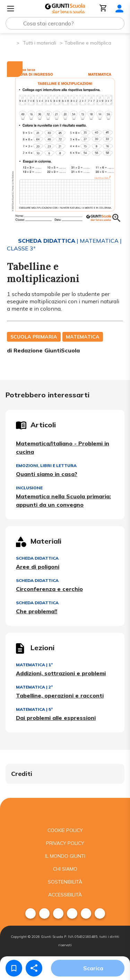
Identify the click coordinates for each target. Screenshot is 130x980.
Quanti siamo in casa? (47, 474)
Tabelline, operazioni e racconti (60, 695)
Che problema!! (37, 611)
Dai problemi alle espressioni (56, 718)
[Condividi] (34, 968)
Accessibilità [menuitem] (65, 895)
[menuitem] (31, 913)
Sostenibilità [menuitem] (65, 882)
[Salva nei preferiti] (14, 968)
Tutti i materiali (40, 43)
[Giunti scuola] (65, 811)
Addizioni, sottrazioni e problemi (61, 673)
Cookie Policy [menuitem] (65, 830)
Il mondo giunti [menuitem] (65, 856)
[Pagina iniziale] (11, 42)
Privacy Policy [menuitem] (65, 843)
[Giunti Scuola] (65, 9)
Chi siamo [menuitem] (65, 869)
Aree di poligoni (38, 567)
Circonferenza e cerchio (49, 589)
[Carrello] (103, 9)
